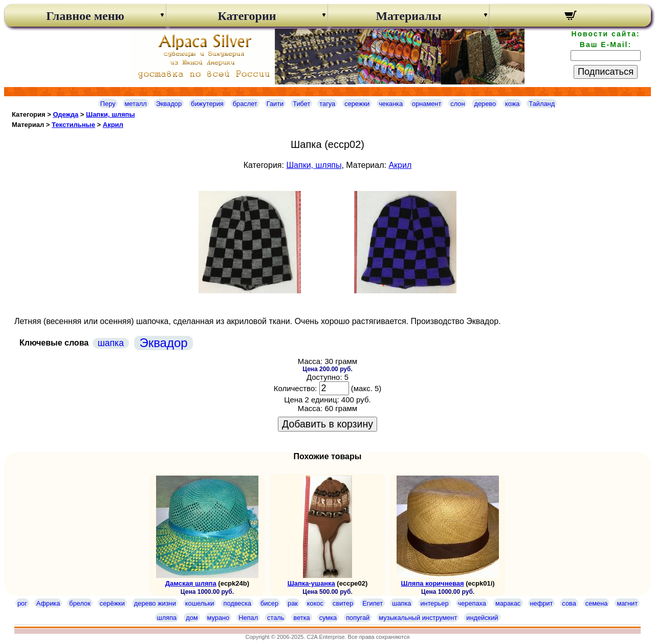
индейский (482, 618)
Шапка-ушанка (311, 583)
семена (597, 603)
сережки (357, 104)
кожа (512, 104)
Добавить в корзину (327, 424)
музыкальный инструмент (418, 618)
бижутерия (207, 104)
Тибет (301, 104)
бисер (269, 603)
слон (457, 104)
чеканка (391, 104)
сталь (276, 618)
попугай (358, 618)
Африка (48, 603)
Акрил (113, 125)
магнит (627, 603)
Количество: (296, 388)
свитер (343, 603)
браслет (245, 104)
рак (293, 603)
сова (569, 603)
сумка (328, 618)
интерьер (434, 603)
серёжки (112, 603)
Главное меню (85, 16)
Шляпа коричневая (433, 583)
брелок (80, 603)
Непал (248, 618)
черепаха (472, 603)
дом (192, 618)
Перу (108, 104)
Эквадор (169, 104)
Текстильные (73, 125)
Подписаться (606, 72)
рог (22, 603)
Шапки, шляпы (111, 114)
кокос (315, 603)
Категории (247, 16)
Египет (373, 603)
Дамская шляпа (191, 583)
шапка (111, 343)
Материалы (408, 16)
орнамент (427, 104)
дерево (485, 104)
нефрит (542, 603)
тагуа (327, 104)
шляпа (167, 618)
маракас (508, 603)
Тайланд (542, 104)
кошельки (200, 603)
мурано (219, 618)
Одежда (65, 114)
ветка (301, 618)
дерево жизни (155, 603)
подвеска (237, 603)
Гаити (275, 104)
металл (136, 104)
